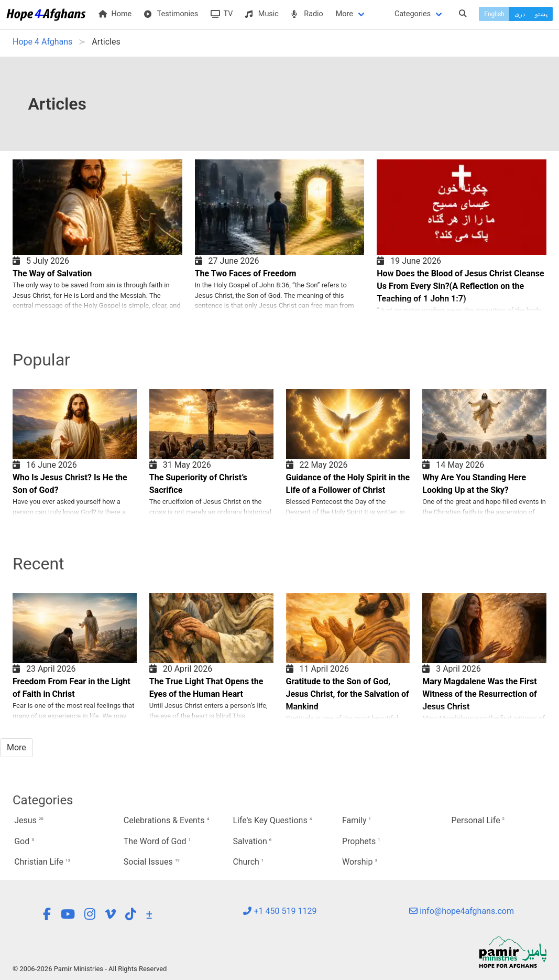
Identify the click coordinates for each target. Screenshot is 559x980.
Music (262, 14)
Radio (307, 14)
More (344, 14)
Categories (413, 14)
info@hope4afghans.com (462, 911)
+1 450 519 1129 (280, 911)
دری (520, 14)
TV (222, 14)
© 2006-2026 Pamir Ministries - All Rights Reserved (90, 969)
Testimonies (171, 14)
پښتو (541, 14)
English (494, 14)
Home (115, 14)
